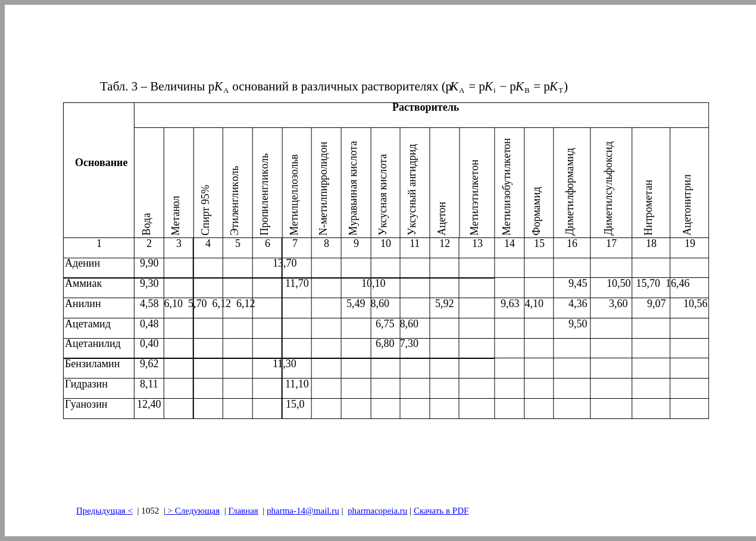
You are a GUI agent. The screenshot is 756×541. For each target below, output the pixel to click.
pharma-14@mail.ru (303, 511)
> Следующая (193, 511)
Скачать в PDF (441, 511)
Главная (243, 511)
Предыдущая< (104, 511)
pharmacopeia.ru (377, 511)
